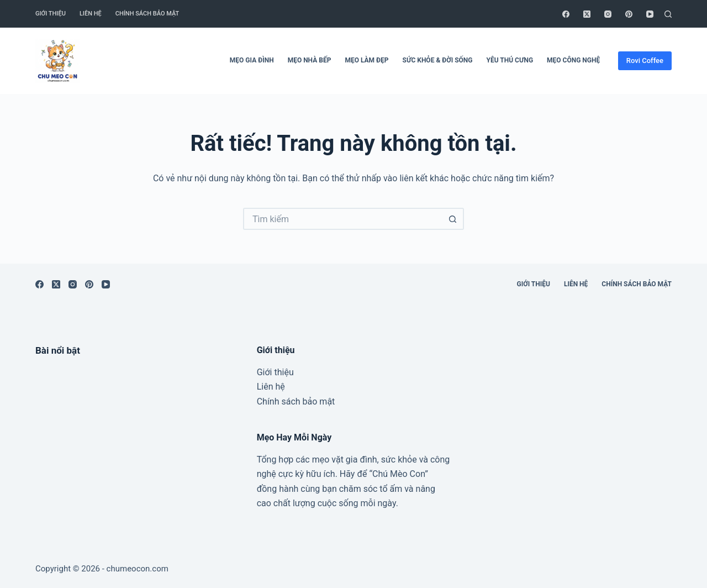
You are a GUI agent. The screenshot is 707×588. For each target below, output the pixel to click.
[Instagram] (608, 14)
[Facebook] (566, 14)
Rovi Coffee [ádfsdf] (645, 61)
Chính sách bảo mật (147, 14)
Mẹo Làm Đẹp (366, 60)
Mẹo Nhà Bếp (310, 60)
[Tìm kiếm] (668, 14)
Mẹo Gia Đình (252, 60)
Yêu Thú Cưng (510, 60)
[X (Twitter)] (587, 14)
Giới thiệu (51, 14)
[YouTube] (650, 14)
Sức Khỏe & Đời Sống (438, 60)
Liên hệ (91, 14)
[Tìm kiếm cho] (342, 219)
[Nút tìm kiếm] (453, 219)
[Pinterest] (629, 14)
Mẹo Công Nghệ (573, 60)
